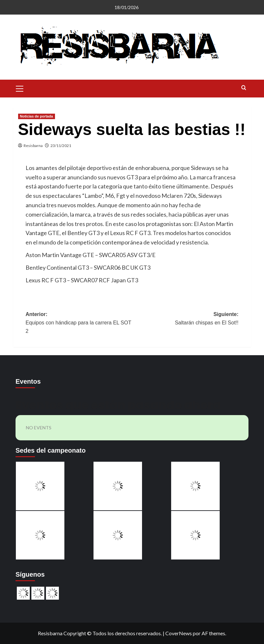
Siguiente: (185, 319)
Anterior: (79, 323)
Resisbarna (33, 146)
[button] (20, 88)
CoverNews (179, 633)
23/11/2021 (61, 146)
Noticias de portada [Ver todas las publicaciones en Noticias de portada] (37, 116)
